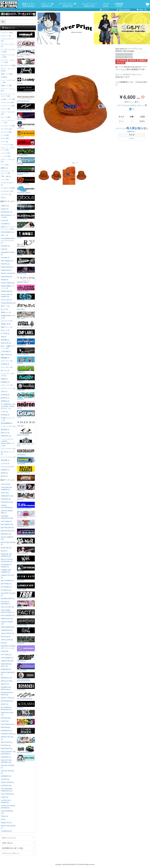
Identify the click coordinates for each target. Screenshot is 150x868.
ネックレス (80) (6, 132)
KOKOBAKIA (26, 452)
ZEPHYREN (26, 687)
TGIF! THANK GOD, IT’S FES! (26, 442)
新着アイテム (29, 5)
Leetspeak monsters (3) (8, 253)
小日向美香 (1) (6, 351)
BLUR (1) (4, 551)
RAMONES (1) (6, 757)
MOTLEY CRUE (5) (8, 698)
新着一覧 (142, 10)
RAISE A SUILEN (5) (8, 273)
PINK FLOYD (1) (7, 742)
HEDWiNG (26, 577)
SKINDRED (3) (6, 776)
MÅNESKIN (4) (6, 669)
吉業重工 (26, 235)
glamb (26, 71)
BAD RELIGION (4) (7, 528)
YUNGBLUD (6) (6, 831)
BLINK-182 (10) (6, 548)
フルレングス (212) (7, 102)
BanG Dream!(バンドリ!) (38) (8, 216)
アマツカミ (26, 297)
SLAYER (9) (5, 779)
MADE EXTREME (26, 432)
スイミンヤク (26, 649)
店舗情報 (119, 5)
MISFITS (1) (5, 684)
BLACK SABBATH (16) (7, 538)
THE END (26, 423)
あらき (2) (4, 309)
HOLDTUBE (26, 741)
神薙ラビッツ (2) (7, 327)
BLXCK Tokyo (26, 559)
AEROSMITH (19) (7, 496)
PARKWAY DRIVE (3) (8, 734)
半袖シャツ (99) (6, 86)
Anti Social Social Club (26, 696)
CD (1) (3, 198)
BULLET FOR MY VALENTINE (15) (7, 560)
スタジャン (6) (6, 36)
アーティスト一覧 (68, 5)
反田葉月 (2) (5, 401)
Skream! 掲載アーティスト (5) (8, 287)
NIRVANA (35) (6, 718)
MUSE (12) (5, 704)
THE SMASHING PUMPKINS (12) (7, 790)
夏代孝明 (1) (5, 430)
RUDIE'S (26, 360)
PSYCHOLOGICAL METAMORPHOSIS (26, 677)
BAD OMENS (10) (7, 524)
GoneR (26, 479)
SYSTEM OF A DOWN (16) (6, 801)
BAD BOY (26, 497)
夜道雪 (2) (4, 473)
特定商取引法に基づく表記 (18, 848)
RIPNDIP (26, 161)
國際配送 (143, 61)
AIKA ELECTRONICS (26, 506)
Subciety (26, 80)
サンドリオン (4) (7, 367)
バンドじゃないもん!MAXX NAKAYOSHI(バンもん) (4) (8, 442)
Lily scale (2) (5, 258)
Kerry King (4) (6, 637)
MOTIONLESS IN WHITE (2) (7, 694)
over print (130, 57)
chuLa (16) (5, 221)
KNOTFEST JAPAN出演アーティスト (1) (8, 647)
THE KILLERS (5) (7, 640)
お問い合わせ (18, 843)
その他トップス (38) (8, 99)
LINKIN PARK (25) (7, 661)
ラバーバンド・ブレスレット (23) (8, 172)
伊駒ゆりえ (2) (6, 312)
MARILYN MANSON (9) (8, 674)
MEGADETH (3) (6, 678)
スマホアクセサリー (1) (8, 184)
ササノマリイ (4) (7, 361)
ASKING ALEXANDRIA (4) (7, 506)
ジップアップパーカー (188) (8, 51)
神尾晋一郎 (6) (6, 324)
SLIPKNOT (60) (6, 786)
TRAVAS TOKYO (26, 279)
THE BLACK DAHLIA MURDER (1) (8, 807)
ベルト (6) (4, 142)
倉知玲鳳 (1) (5, 340)
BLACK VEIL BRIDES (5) (8, 544)
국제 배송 (120, 63)
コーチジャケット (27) (7, 40)
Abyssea (26, 253)
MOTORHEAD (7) (7, 701)
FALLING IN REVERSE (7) (6, 603)
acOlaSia (26, 705)
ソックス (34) (6, 156)
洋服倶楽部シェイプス (26, 488)
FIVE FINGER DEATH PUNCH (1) (7, 611)
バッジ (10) (5, 180)
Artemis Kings (26, 271)
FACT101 (26, 613)
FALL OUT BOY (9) (7, 607)
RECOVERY (26, 244)
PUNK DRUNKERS (26, 143)
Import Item (26, 723)
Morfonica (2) (5, 264)
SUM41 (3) (5, 797)
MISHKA (26, 604)
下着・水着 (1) (6, 176)
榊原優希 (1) (5, 358)
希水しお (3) (5, 330)
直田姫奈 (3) (5, 382)
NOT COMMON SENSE (26, 714)
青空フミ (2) (5, 306)
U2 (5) (3, 819)
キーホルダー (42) (7, 191)
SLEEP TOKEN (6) (7, 782)
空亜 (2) (4, 337)
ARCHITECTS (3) (7, 502)
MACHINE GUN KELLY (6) (6, 665)
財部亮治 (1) (5, 398)
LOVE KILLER (26, 667)
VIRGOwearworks (26, 208)
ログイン (105, 10)
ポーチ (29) (5, 138)
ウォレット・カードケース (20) (8, 149)
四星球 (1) (4, 379)
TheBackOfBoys (26, 595)
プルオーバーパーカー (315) (8, 56)
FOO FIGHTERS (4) (8, 615)
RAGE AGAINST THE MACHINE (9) (8, 753)
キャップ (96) (6, 117)
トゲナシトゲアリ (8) (8, 426)
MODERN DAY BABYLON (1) (6, 688)
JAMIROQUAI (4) (7, 630)
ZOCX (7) (4, 392)
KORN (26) (5, 651)
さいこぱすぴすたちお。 (26, 324)
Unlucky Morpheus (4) (8, 303)
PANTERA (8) (6, 727)
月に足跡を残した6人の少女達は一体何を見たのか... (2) (8, 406)
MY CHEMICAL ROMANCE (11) (6, 708)
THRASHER (26, 461)
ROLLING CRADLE (26, 470)
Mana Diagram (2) (7, 261)
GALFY (26, 44)
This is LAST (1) (6, 300)
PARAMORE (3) (6, 731)
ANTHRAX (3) (6, 499)
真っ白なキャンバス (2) (8, 453)
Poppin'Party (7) (6, 270)
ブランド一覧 (47, 5)
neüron (26, 405)
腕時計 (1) (4, 168)
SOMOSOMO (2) (7, 291)
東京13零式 (26, 306)
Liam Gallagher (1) (7, 658)
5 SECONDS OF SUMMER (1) (7, 489)
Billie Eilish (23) (6, 534)
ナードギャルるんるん (26, 533)
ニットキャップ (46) (8, 126)
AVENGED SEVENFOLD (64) (7, 517)
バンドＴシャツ (89, 5)
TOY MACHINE (26, 152)
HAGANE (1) (5, 246)
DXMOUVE (26, 387)
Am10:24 (26, 378)
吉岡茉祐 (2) (5, 470)
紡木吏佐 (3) (5, 415)
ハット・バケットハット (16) (8, 122)
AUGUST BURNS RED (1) (7, 512)
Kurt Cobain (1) (6, 655)
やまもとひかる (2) (7, 467)
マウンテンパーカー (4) (8, 45)
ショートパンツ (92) (8, 106)
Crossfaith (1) (5, 224)
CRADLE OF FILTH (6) (8, 576)
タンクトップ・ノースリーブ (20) (8, 95)
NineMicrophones (26, 351)
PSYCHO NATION (26, 98)
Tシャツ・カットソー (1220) (8, 70)
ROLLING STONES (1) (8, 767)
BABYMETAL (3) (7, 212)
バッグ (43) (5, 135)
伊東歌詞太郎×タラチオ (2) (8, 317)
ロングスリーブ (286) (8, 65)
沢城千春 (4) (5, 364)
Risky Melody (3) (7, 277)
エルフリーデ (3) (7, 321)
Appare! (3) (5, 209)
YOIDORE (26, 134)
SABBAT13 (26, 369)
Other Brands (26, 732)
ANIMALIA (26, 640)
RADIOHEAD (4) (7, 749)
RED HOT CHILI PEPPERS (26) (6, 761)
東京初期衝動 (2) (7, 423)
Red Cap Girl (26, 116)
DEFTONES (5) (6, 584)
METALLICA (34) (7, 681)
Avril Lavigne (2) (6, 521)
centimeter (26, 125)
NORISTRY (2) (6, 436)
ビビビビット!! (26, 515)
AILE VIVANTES (26, 550)
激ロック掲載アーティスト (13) (8, 347)
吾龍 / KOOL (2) (6, 355)
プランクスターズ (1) (8, 449)
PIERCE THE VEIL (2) (7, 738)
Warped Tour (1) (6, 823)
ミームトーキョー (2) (8, 457)
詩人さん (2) (5, 370)
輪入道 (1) (4, 476)
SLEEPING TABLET (26, 190)
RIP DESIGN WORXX (26, 750)
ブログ (106, 5)
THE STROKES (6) (7, 794)
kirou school (26, 759)
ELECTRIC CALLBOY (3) (8, 594)
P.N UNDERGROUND (26, 107)
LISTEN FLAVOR (26, 288)
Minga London (26, 35)
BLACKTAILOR (26, 217)
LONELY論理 (26, 586)
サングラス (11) (6, 129)
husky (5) (4, 249)
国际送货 (133, 61)
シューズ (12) (6, 153)
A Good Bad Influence (26, 89)
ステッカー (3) (6, 194)
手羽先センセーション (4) (8, 419)
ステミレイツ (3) (7, 385)
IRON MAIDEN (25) (8, 627)
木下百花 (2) (5, 334)
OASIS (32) (5, 721)
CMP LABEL (26, 333)
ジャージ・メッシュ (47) (8, 90)
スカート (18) (6, 109)
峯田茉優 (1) (5, 460)
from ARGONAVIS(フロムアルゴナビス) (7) (8, 241)
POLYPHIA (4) (6, 745)
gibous (26, 199)
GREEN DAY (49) (7, 619)
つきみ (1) (4, 412)
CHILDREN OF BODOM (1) (6, 566)
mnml (26, 226)
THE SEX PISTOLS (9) (8, 772)
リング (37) (5, 165)
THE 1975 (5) (5, 484)
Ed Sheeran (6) (6, 590)
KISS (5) (4, 643)
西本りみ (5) (5, 433)
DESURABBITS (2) (7, 232)
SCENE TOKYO (26, 62)
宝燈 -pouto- (26, 315)
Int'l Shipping (121, 61)
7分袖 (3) (4, 77)
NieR (26, 541)
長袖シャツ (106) (7, 74)
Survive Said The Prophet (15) (7, 296)
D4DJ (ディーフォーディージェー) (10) (8, 228)
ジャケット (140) (7, 33)
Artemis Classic (26, 262)
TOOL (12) (5, 816)
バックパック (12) (7, 145)
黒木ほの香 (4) (6, 343)
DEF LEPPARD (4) (7, 581)
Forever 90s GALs (26, 524)
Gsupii (26, 414)
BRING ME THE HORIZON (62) (6, 555)
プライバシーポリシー (18, 853)
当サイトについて (18, 838)
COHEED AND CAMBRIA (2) (6, 571)
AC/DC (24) (5, 493)
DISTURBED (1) (6, 587)
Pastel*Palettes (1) (7, 267)
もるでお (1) (5, 463)
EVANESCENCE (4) (8, 599)
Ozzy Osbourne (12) (8, 724)
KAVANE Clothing (26, 181)
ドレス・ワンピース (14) (8, 113)
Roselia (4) (5, 280)
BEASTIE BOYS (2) (8, 531)
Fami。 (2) (5, 235)
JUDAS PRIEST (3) (7, 633)
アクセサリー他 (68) (8, 188)
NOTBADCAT (26, 342)
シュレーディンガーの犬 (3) (8, 375)
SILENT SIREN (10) (8, 283)
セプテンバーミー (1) (8, 388)
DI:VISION (26, 568)
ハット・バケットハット (124, 54)
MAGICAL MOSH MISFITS (26, 171)
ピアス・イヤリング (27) (8, 161)
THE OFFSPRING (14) (7, 812)
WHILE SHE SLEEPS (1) (8, 827)
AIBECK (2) (5, 206)
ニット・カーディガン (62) (8, 81)
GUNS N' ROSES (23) (7, 623)
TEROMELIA (26, 658)
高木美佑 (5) (5, 395)
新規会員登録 (123, 10)
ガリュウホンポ (26, 631)
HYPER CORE (26, 622)
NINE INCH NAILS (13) (7, 714)
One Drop (26, 396)
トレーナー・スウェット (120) (8, 61)
